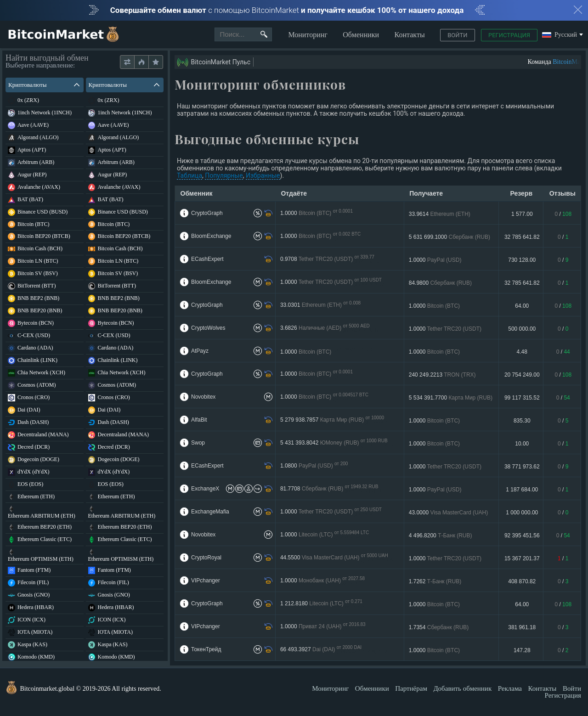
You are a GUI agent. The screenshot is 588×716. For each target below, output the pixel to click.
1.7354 (439, 627)
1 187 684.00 (522, 490)
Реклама (510, 688)
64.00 (522, 306)
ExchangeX (205, 489)
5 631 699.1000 (449, 237)
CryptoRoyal (206, 558)
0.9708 (330, 259)
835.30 (522, 421)
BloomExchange (211, 236)
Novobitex (203, 397)
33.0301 (320, 305)
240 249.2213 (442, 375)
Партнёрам (411, 688)
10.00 (522, 444)
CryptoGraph (207, 213)
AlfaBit (199, 420)
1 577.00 (522, 214)
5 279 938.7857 (334, 420)
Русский (560, 35)
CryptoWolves (208, 328)
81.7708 (332, 489)
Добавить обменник (462, 688)
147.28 (522, 650)
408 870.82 (522, 581)
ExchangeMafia (210, 512)
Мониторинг (308, 35)
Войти (457, 35)
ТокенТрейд (206, 649)
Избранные (263, 175)
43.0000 (449, 513)
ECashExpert (207, 259)
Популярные (224, 175)
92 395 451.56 (522, 536)
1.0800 (316, 466)
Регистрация (509, 35)
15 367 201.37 (522, 558)
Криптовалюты (44, 85)
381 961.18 (522, 627)
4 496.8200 (441, 536)
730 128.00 (522, 260)
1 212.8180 (322, 604)
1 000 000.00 (522, 513)
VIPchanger (206, 581)
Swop (198, 443)
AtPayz (200, 351)
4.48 (522, 352)
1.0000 (317, 213)
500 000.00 (522, 329)
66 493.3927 (335, 650)
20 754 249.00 (522, 375)
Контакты (410, 35)
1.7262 (435, 581)
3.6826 (329, 328)
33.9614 (440, 214)
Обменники (361, 35)
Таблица (189, 175)
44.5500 (338, 558)
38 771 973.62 (522, 467)
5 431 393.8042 (337, 443)
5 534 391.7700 (451, 398)
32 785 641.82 (522, 237)
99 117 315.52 (522, 398)
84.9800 (440, 283)
